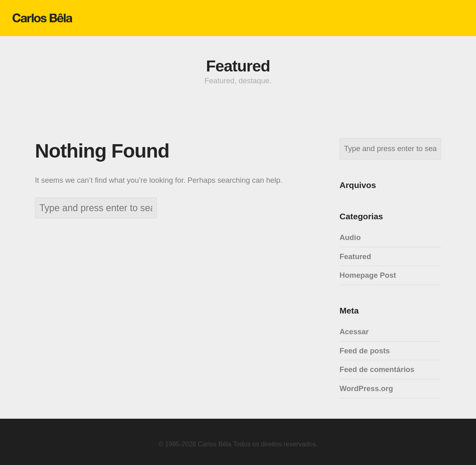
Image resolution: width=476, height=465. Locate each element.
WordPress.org (366, 388)
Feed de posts (365, 351)
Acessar (354, 332)
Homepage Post (368, 275)
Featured (355, 256)
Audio (350, 237)
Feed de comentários (377, 369)
